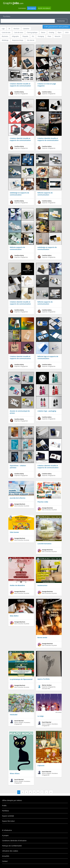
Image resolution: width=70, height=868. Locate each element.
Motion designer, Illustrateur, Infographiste (20, 722)
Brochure (16, 29)
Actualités (6, 856)
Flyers (60, 32)
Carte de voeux (19, 32)
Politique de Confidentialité (12, 846)
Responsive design (18, 40)
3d (9, 29)
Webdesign (5, 40)
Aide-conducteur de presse (19, 505)
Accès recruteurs (44, 8)
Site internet (31, 40)
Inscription (32, 8)
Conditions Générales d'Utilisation (14, 841)
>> (51, 792)
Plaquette (25, 36)
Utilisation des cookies (10, 851)
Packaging (41, 36)
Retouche (58, 36)
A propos (5, 835)
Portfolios (6, 811)
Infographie (15, 36)
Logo (3, 29)
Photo (49, 36)
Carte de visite (6, 32)
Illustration (5, 36)
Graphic (13, 3)
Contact (5, 861)
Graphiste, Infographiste (19, 93)
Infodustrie (8, 830)
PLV (33, 36)
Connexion (22, 8)
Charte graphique (32, 32)
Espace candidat (8, 816)
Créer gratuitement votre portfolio (56, 27)
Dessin (43, 32)
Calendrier (26, 29)
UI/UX (67, 32)
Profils (4, 806)
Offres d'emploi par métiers (12, 800)
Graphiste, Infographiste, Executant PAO (47, 687)
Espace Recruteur (8, 821)
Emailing (51, 32)
